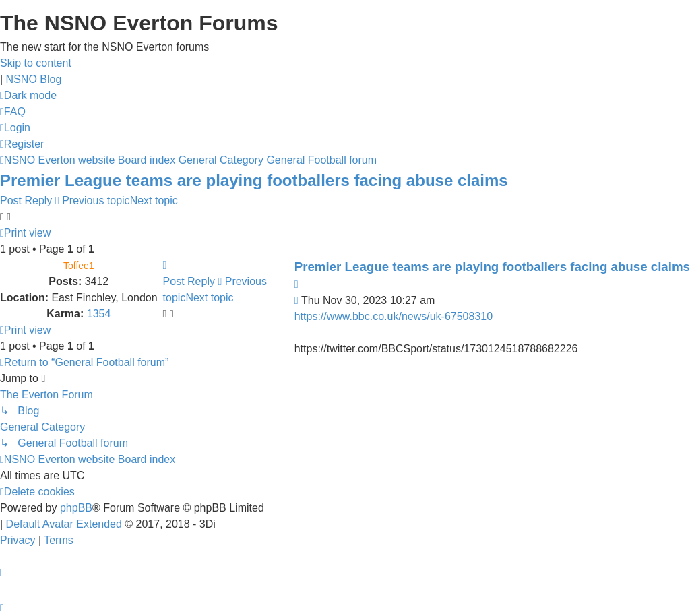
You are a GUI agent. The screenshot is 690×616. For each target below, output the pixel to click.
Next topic (154, 201)
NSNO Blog (34, 79)
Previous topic (96, 201)
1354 (99, 314)
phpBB (76, 508)
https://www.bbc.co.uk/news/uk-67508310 (394, 316)
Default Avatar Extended (64, 524)
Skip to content (36, 63)
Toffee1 (79, 266)
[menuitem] (13, 112)
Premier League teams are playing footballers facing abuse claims (254, 180)
